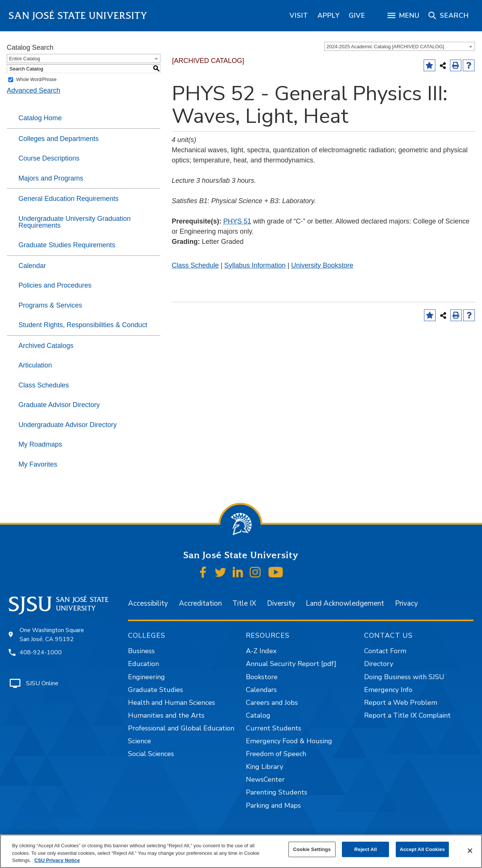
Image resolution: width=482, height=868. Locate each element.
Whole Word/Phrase (36, 80)
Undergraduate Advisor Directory (68, 425)
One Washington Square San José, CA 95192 (52, 635)
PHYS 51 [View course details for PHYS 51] (237, 221)
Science (140, 741)
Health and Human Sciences (172, 703)
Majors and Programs (51, 178)
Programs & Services (50, 305)
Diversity (281, 603)
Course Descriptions (49, 158)
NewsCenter (265, 779)
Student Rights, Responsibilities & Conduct (83, 325)
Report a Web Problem (401, 703)
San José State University (78, 16)
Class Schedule (195, 265)
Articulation (35, 365)
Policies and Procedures (55, 285)
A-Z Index (261, 651)
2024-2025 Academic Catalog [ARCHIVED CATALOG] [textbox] (385, 47)
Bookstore (262, 677)
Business (141, 651)
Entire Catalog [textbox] (24, 59)
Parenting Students (277, 792)
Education (143, 664)
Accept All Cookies (423, 849)
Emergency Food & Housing (289, 741)
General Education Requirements (69, 199)
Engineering (146, 677)
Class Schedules (44, 385)
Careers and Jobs (272, 703)
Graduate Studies (156, 690)
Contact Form (385, 651)
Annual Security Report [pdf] (291, 664)
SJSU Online (42, 683)
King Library (265, 767)
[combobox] (400, 46)
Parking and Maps (273, 805)
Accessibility (148, 603)
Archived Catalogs (46, 346)
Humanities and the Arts (166, 715)
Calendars (261, 690)
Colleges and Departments (59, 139)
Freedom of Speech (276, 754)
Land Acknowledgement (345, 603)
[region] (299, 15)
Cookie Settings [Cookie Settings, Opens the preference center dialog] (312, 849)
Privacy (406, 603)
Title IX (244, 603)
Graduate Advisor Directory (59, 405)
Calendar (32, 266)
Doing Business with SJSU (404, 677)
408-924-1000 (41, 652)
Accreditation (200, 603)
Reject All (366, 849)
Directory (379, 664)
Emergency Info (388, 690)
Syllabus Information (255, 265)
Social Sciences (151, 754)
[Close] (470, 851)
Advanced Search (34, 90)
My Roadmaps (40, 444)
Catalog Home (40, 118)
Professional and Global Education (181, 728)
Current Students (274, 728)
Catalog (258, 715)
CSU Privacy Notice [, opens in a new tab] (57, 860)
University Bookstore (322, 265)
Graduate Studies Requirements (67, 245)
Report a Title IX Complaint (407, 715)
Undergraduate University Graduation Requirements (75, 222)
